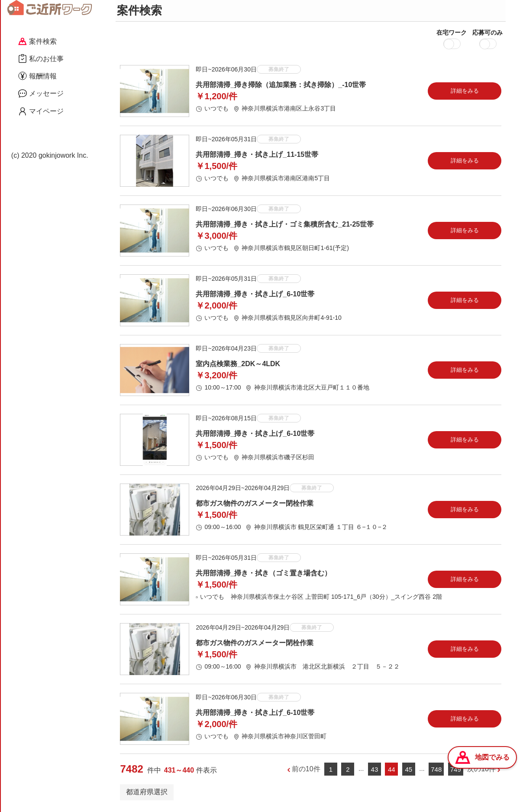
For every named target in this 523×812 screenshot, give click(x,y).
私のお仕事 (41, 58)
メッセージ (41, 93)
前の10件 (306, 771)
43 (375, 771)
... (361, 771)
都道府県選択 (147, 794)
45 (408, 771)
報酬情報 (37, 76)
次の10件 (481, 771)
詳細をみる (465, 93)
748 (436, 771)
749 (456, 771)
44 (392, 771)
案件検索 (37, 41)
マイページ (41, 111)
